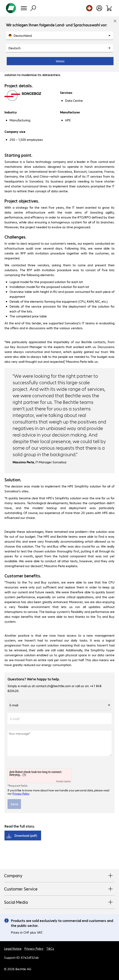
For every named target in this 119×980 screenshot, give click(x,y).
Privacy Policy (21, 793)
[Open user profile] (99, 8)
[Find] (33, 8)
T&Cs (50, 948)
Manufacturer (70, 112)
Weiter (60, 61)
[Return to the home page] (11, 8)
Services (66, 92)
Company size (15, 132)
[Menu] (24, 8)
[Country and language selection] (89, 8)
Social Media (59, 902)
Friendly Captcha (63, 781)
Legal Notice (13, 948)
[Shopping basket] (109, 8)
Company (59, 876)
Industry (11, 112)
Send (14, 804)
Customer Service (59, 889)
